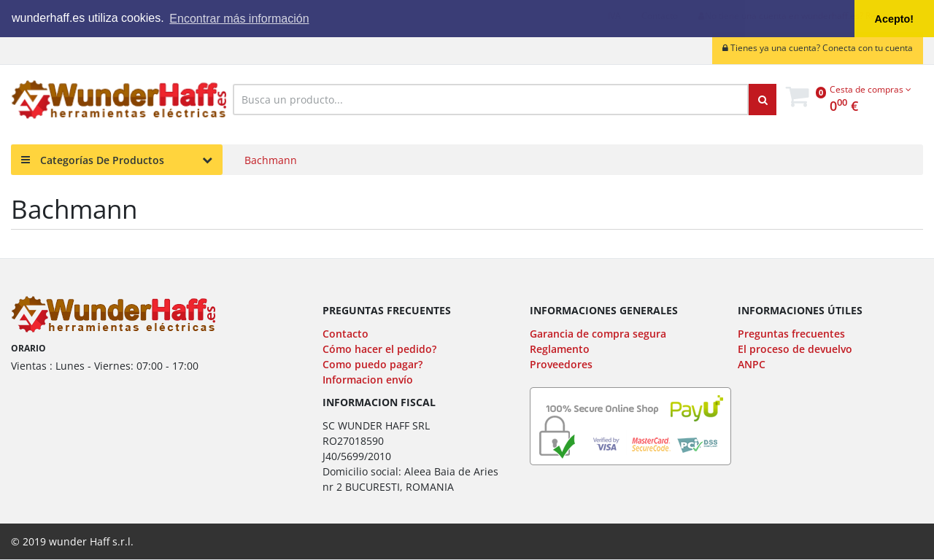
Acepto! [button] (895, 19)
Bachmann (271, 160)
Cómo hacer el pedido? (379, 349)
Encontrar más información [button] (239, 19)
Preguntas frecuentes (791, 334)
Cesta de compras (871, 89)
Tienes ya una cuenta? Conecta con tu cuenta (818, 48)
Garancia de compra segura (598, 334)
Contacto (346, 334)
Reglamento (560, 349)
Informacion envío (368, 380)
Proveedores (561, 364)
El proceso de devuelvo (795, 349)
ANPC (752, 364)
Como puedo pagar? (373, 364)
